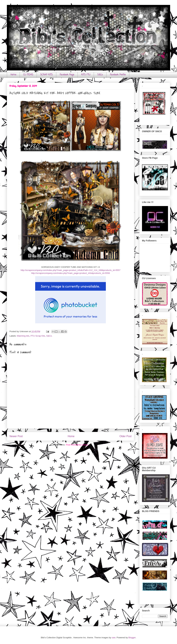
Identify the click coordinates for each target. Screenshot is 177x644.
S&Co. (100, 75)
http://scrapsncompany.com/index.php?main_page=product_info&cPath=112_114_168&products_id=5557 (71, 270)
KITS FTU (86, 75)
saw (114, 638)
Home (13, 75)
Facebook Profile (118, 75)
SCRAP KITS (46, 75)
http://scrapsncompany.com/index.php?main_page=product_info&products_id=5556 (70, 273)
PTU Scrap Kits (38, 336)
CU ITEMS (28, 75)
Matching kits (23, 336)
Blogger (132, 638)
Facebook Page (67, 75)
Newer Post (16, 436)
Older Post (125, 436)
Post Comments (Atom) (77, 445)
